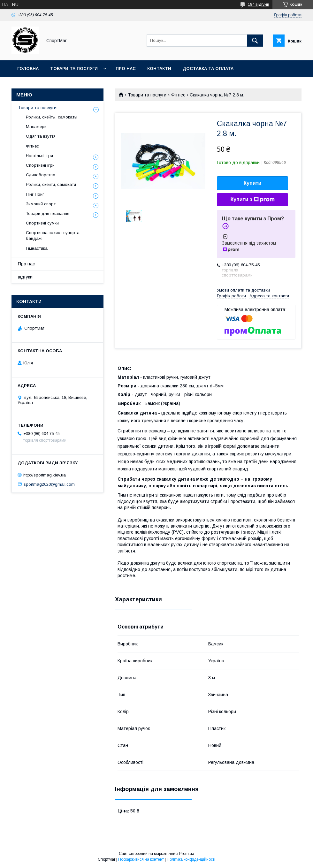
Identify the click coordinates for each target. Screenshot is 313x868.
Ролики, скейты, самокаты (52, 117)
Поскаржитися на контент (141, 859)
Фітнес (178, 95)
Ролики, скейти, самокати (51, 184)
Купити (253, 183)
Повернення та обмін (44, 85)
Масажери (36, 127)
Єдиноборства (41, 175)
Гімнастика (37, 248)
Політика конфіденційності (191, 859)
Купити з (252, 200)
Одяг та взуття (41, 136)
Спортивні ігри (40, 165)
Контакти (159, 69)
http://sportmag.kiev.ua (45, 475)
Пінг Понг (35, 194)
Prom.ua (187, 854)
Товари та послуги (74, 69)
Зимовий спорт (41, 204)
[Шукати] (255, 41)
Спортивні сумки (42, 223)
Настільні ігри (39, 156)
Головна (28, 69)
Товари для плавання (48, 213)
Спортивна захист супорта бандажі (53, 236)
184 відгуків (259, 4)
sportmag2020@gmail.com (49, 484)
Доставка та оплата (208, 69)
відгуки (25, 277)
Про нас (126, 69)
